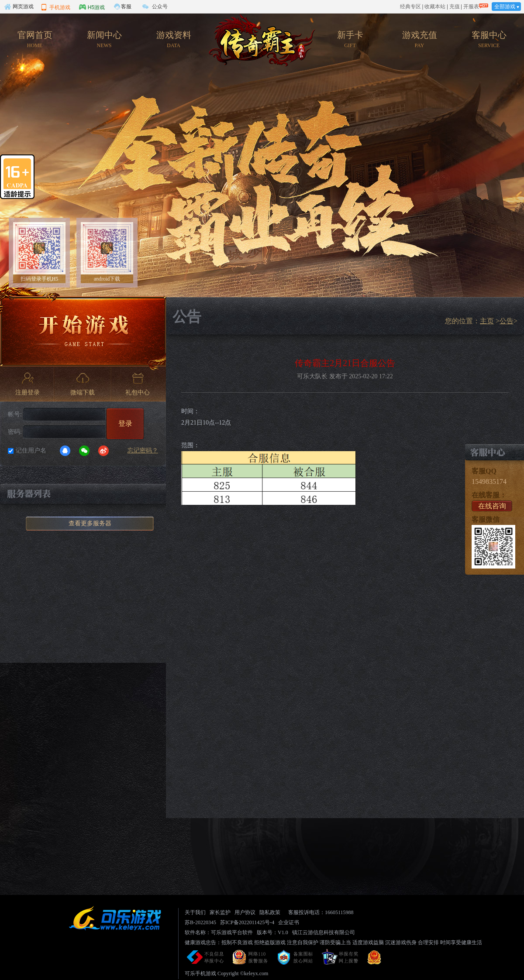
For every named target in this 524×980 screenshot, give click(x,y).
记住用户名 (31, 451)
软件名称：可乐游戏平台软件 (219, 932)
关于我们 (195, 912)
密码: (15, 432)
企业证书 (289, 922)
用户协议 (245, 912)
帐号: (15, 414)
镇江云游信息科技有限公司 (324, 932)
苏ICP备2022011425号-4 (247, 922)
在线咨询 (492, 506)
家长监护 (220, 912)
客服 (126, 7)
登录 (125, 423)
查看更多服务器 (90, 523)
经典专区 (410, 7)
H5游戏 (92, 7)
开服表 (471, 7)
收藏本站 (435, 7)
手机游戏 (55, 7)
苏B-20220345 (200, 922)
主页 (487, 321)
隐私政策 (270, 912)
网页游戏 (19, 7)
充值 (455, 7)
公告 (507, 321)
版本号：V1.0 (272, 932)
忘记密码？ (143, 451)
